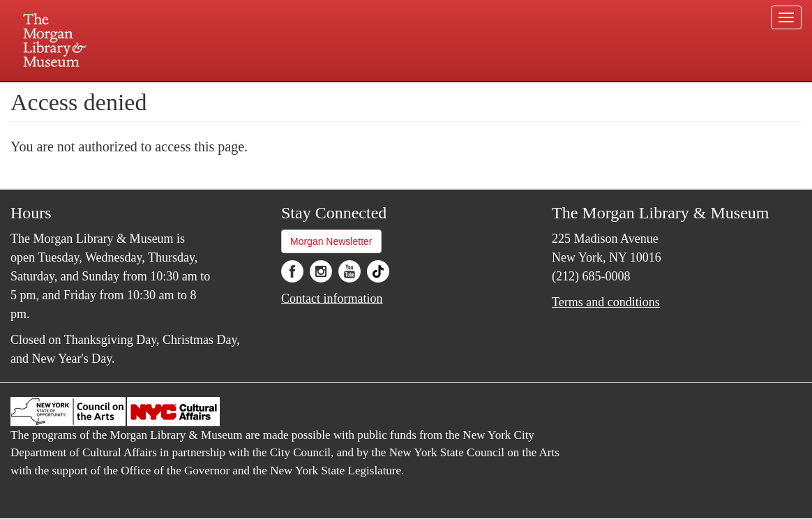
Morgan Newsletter (331, 241)
